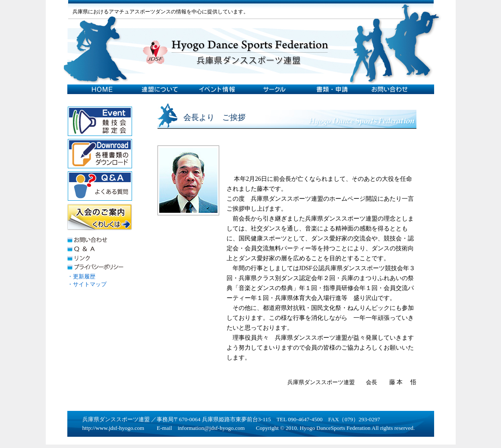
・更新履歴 (81, 276)
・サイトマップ (87, 284)
